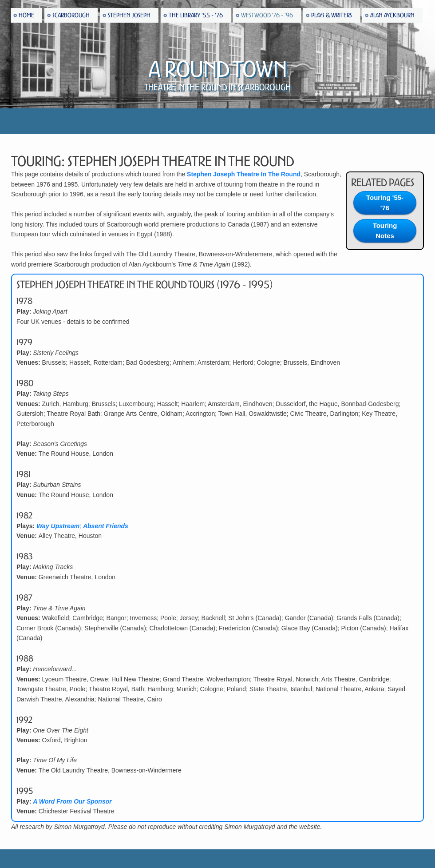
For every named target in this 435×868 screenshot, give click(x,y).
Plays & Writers (332, 15)
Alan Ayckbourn (392, 15)
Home (26, 15)
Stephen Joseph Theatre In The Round (244, 174)
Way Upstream (58, 526)
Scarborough (71, 15)
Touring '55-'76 (385, 203)
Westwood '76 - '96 (267, 15)
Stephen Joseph (129, 15)
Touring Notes (385, 231)
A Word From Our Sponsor (72, 801)
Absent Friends (106, 526)
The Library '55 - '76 (196, 15)
